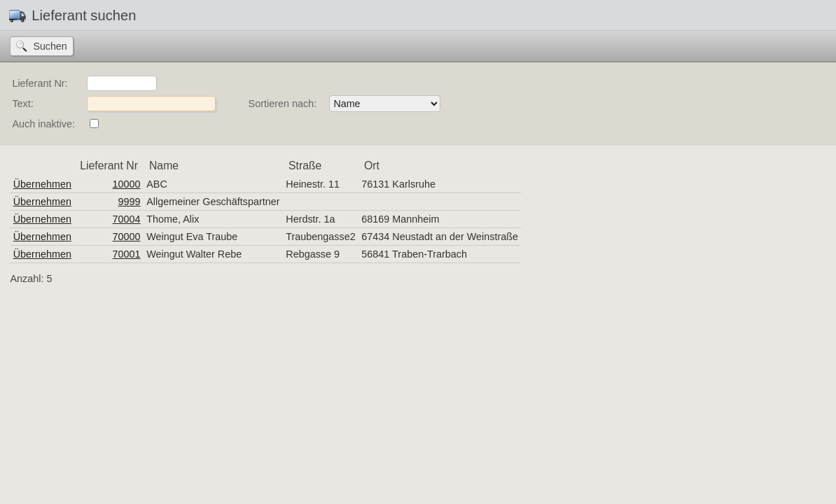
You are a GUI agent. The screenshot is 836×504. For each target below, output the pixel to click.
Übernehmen (42, 184)
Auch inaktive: (43, 124)
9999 (130, 202)
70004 (127, 219)
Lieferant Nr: (40, 83)
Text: (22, 104)
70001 (127, 254)
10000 (127, 184)
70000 (127, 237)
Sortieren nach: (283, 104)
